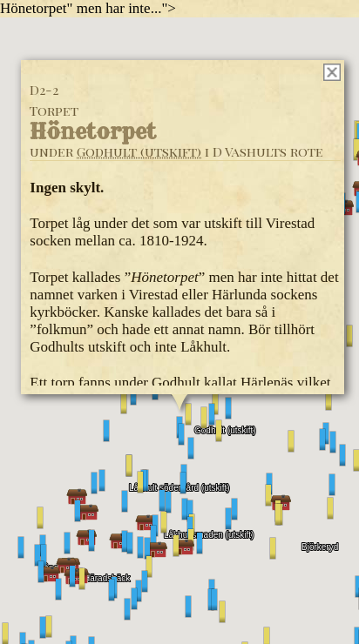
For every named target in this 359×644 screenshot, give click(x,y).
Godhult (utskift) (139, 151)
